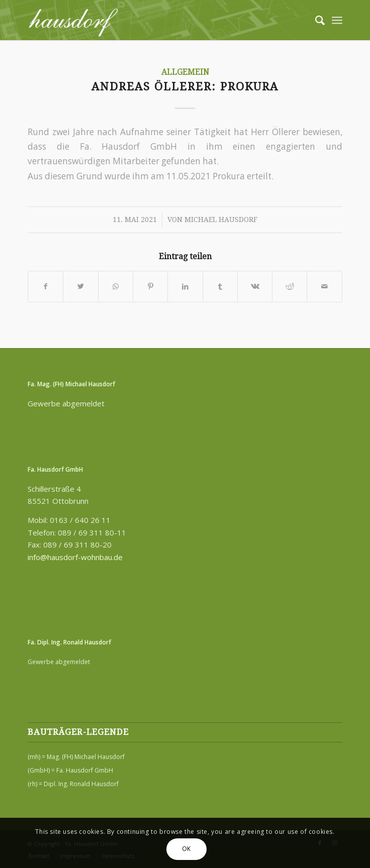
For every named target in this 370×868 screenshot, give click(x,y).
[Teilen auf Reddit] (290, 286)
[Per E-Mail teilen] (324, 286)
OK (187, 849)
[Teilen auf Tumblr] (220, 286)
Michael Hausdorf (221, 220)
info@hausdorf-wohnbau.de (75, 557)
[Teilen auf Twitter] (80, 286)
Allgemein (185, 72)
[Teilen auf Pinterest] (150, 286)
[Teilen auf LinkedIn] (185, 286)
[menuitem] (315, 20)
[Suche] (315, 20)
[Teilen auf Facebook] (45, 286)
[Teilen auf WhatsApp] (116, 286)
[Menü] (337, 20)
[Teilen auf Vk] (255, 286)
